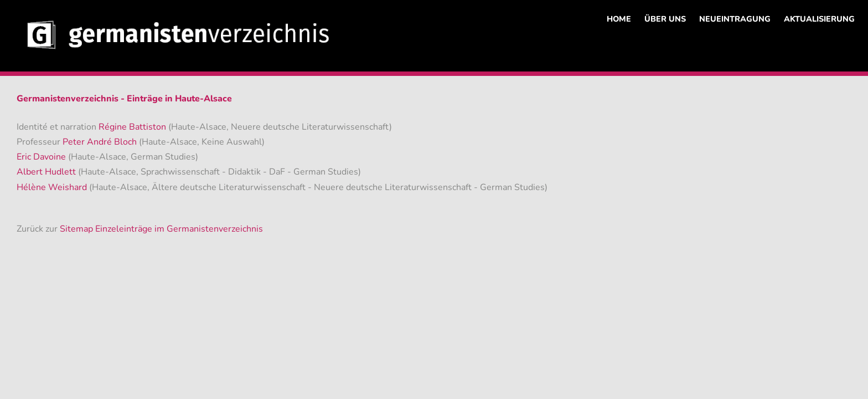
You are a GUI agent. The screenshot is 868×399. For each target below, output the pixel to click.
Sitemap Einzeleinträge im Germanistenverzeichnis (161, 229)
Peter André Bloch (101, 142)
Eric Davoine (42, 157)
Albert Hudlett (47, 172)
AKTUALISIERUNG (819, 19)
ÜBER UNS (665, 19)
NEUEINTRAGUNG (735, 19)
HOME (619, 19)
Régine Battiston (133, 127)
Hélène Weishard (53, 187)
